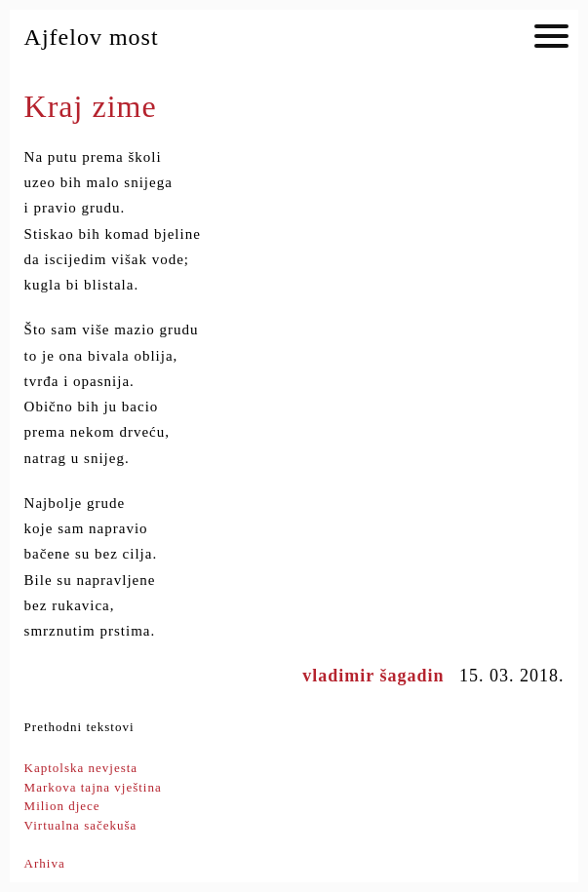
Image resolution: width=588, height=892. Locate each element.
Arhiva (45, 863)
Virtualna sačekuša (81, 825)
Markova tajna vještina (93, 787)
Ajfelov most (92, 37)
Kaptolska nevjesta (81, 768)
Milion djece (62, 806)
